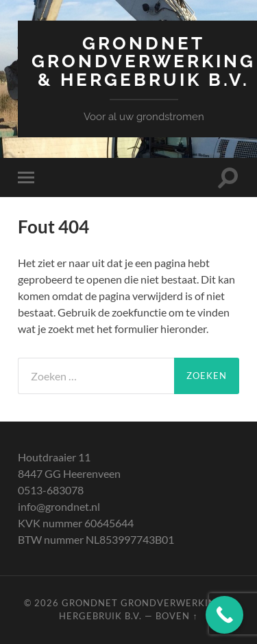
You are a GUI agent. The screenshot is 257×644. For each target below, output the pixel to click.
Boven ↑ (176, 616)
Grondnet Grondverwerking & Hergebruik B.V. (144, 61)
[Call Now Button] (224, 615)
